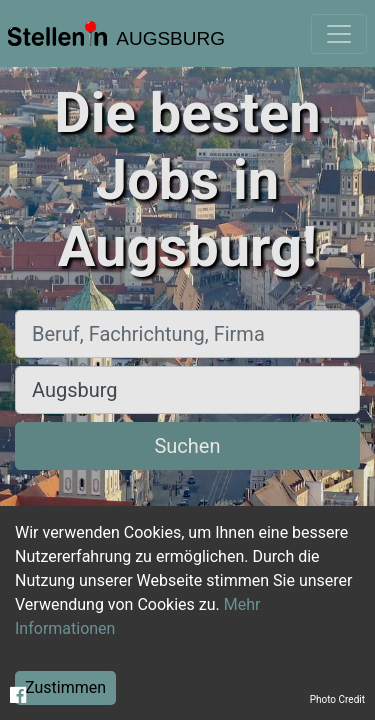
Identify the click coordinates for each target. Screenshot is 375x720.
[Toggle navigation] (339, 34)
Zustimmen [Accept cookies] (65, 687)
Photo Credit (337, 699)
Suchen (187, 446)
